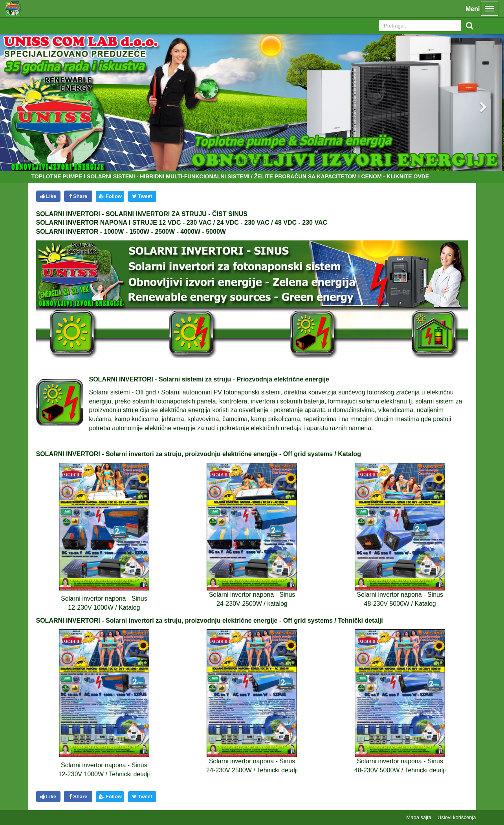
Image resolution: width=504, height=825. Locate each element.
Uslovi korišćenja (457, 817)
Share (78, 196)
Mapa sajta (419, 817)
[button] (18, 102)
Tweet (142, 196)
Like (48, 196)
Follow (110, 196)
